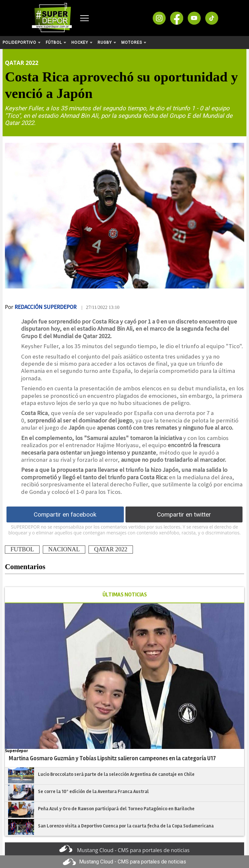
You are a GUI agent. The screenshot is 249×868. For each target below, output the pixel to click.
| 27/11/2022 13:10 (100, 307)
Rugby (107, 43)
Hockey (82, 43)
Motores (134, 43)
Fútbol (56, 43)
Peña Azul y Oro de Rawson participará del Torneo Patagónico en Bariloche (116, 809)
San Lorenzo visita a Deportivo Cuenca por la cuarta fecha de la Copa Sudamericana (126, 826)
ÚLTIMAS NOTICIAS (125, 595)
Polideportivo (22, 43)
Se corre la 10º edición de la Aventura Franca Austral (93, 791)
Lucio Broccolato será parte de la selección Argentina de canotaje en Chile (116, 774)
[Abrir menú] (84, 18)
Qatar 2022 (22, 63)
